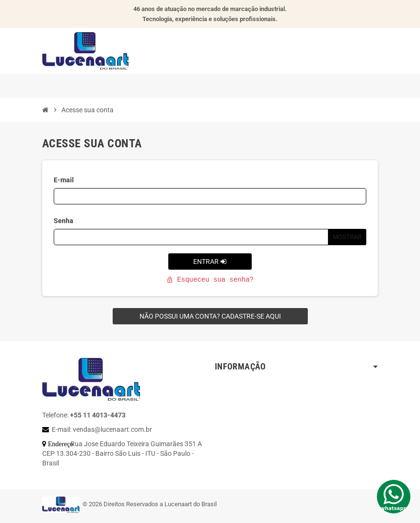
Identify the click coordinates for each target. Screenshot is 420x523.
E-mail (64, 180)
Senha (64, 221)
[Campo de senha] (191, 237)
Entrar (210, 261)
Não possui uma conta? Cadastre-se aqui (210, 316)
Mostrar (347, 237)
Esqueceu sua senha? (210, 280)
